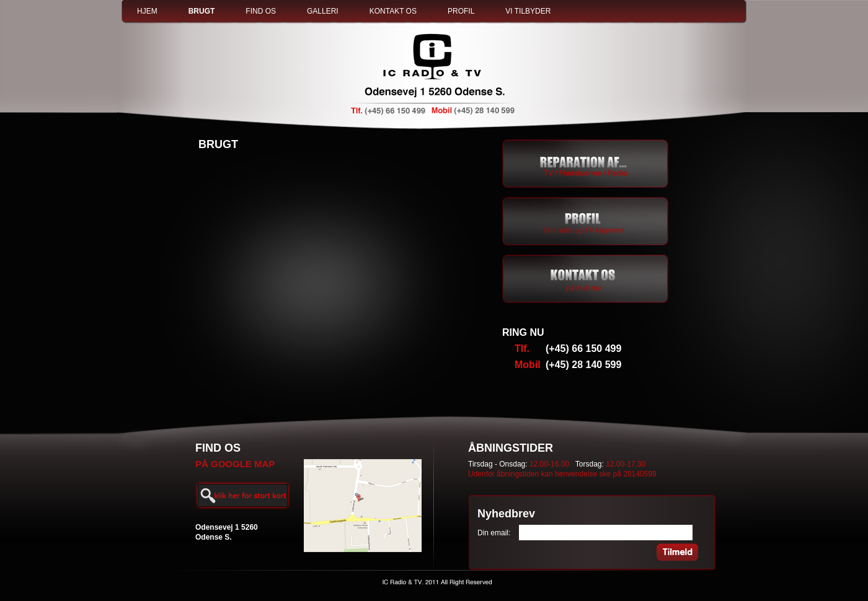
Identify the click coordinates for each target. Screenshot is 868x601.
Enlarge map (243, 496)
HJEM (147, 11)
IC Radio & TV (434, 75)
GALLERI (323, 11)
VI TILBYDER (528, 11)
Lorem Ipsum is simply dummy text (586, 221)
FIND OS (261, 11)
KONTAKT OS (393, 11)
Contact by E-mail (586, 279)
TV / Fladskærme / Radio (586, 164)
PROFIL (461, 11)
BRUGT (202, 11)
